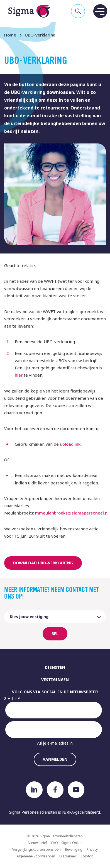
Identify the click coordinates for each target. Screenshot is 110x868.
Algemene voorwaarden (36, 856)
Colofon (87, 856)
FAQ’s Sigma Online (67, 843)
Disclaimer (68, 856)
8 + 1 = (10, 698)
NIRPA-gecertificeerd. (81, 812)
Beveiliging (74, 849)
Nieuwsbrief (37, 843)
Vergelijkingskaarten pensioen (36, 849)
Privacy (92, 849)
